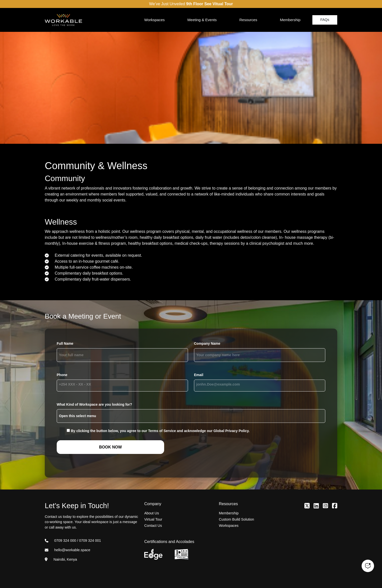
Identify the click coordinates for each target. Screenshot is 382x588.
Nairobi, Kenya (61, 559)
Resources (248, 20)
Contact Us (153, 526)
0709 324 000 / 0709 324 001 (73, 540)
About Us (152, 513)
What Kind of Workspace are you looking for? (94, 404)
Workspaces (154, 20)
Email (199, 375)
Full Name (65, 343)
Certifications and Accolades (169, 542)
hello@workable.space (68, 550)
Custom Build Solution (237, 519)
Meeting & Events (202, 20)
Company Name (207, 343)
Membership (290, 20)
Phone (62, 375)
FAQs (325, 20)
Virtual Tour (153, 519)
